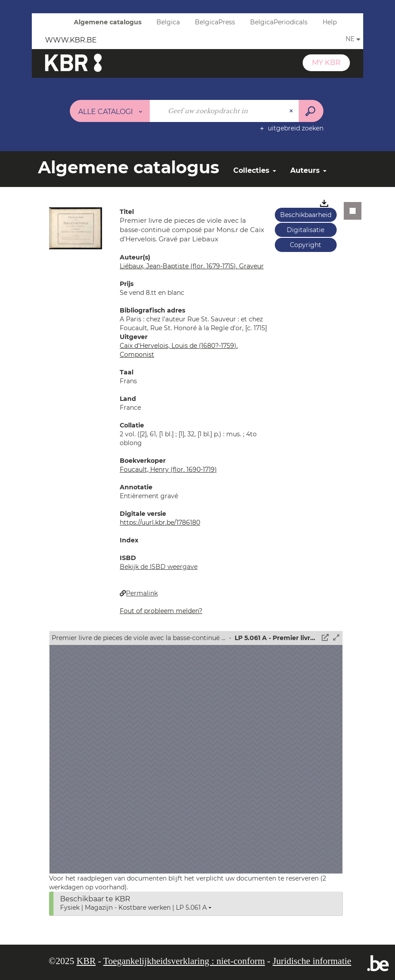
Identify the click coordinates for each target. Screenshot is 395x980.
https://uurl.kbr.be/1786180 (160, 522)
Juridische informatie (312, 961)
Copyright (306, 245)
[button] (76, 228)
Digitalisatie (306, 230)
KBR (86, 961)
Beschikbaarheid (306, 215)
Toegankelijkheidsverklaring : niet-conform (184, 961)
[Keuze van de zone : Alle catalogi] (110, 111)
